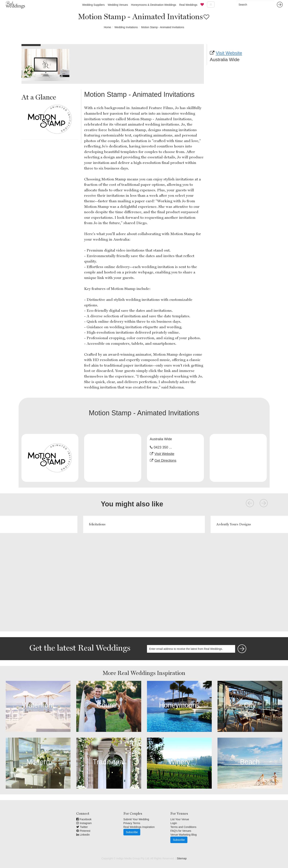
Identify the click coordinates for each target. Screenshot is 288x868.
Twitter (82, 827)
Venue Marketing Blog (183, 835)
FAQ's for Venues (181, 831)
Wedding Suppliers (93, 5)
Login (174, 823)
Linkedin (83, 835)
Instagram (84, 823)
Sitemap (182, 858)
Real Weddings (188, 5)
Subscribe (132, 832)
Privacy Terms (132, 823)
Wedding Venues (118, 5)
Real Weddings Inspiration (139, 827)
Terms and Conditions (183, 827)
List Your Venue (180, 819)
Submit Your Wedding (136, 819)
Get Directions (165, 461)
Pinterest (83, 831)
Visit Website (229, 53)
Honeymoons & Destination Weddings (154, 5)
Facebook (84, 819)
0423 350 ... (163, 447)
